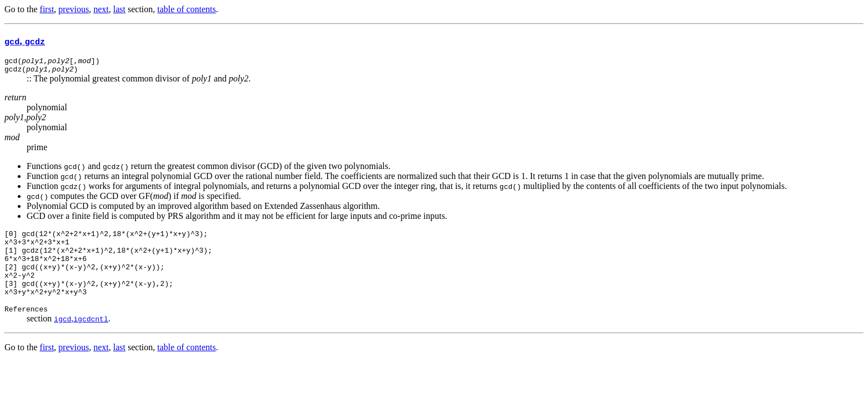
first (47, 9)
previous (73, 9)
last (119, 9)
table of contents (187, 9)
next (101, 9)
